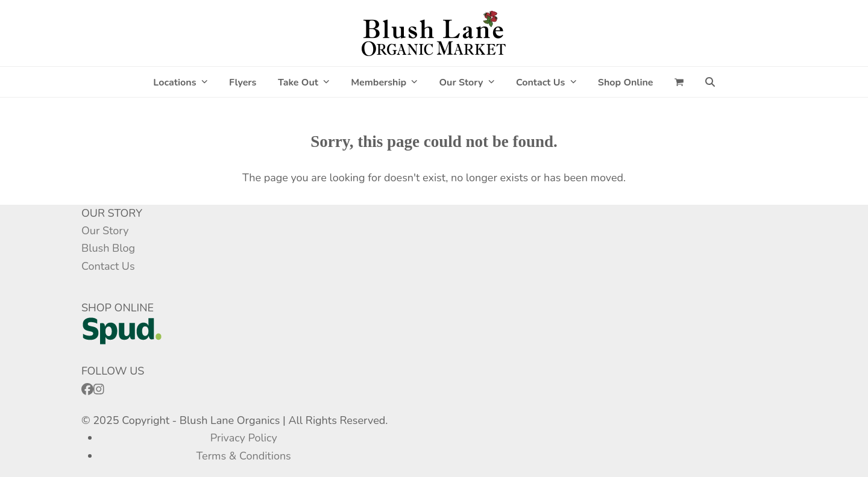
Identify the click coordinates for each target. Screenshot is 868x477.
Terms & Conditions (244, 456)
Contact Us (108, 266)
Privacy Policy (244, 438)
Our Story (105, 231)
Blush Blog (108, 248)
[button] (679, 82)
